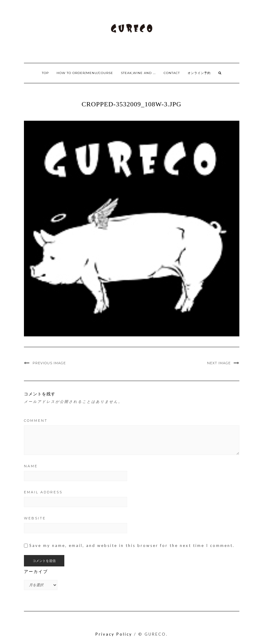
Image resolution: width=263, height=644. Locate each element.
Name (31, 466)
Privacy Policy (114, 634)
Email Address (43, 492)
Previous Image (49, 363)
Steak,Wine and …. (138, 73)
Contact (172, 73)
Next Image (219, 363)
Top (45, 73)
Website (35, 518)
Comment (36, 421)
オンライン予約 (199, 73)
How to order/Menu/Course (85, 73)
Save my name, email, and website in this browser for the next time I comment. (132, 546)
